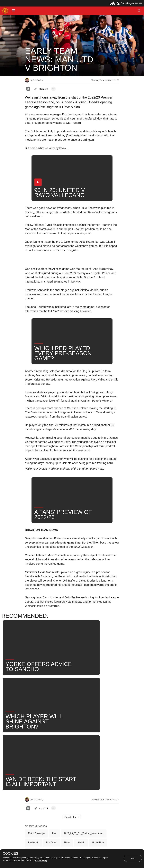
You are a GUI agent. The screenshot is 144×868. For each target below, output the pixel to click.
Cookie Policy (41, 860)
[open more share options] (53, 89)
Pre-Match (33, 753)
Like (54, 744)
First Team (51, 753)
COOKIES (10, 854)
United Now (98, 753)
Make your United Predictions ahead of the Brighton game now (64, 469)
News (67, 753)
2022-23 (32, 763)
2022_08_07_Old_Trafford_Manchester (84, 744)
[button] (13, 11)
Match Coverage (36, 744)
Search (81, 753)
